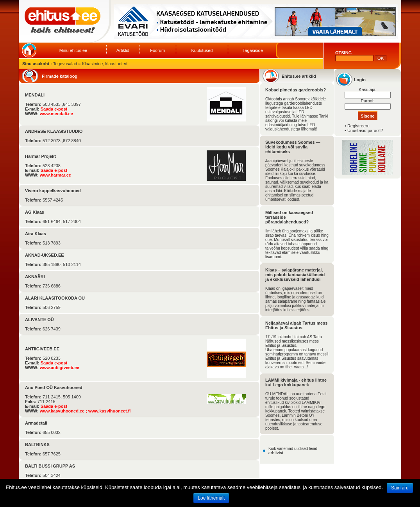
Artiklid (123, 50)
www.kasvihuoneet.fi (109, 411)
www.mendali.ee (56, 114)
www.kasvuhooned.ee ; (64, 411)
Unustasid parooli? (365, 130)
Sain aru (400, 488)
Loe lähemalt (211, 498)
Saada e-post (54, 109)
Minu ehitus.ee (73, 50)
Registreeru (358, 126)
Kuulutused (202, 50)
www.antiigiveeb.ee (60, 368)
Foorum (157, 50)
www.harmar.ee (55, 175)
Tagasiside (253, 50)
